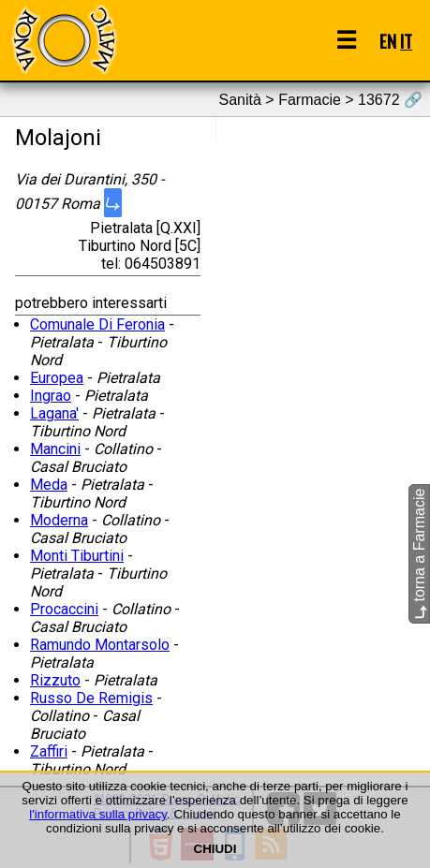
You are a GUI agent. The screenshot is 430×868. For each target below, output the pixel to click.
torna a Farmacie (419, 554)
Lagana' (54, 413)
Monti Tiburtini (77, 556)
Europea (57, 378)
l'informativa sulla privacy (98, 814)
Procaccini (64, 609)
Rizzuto (55, 680)
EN (388, 41)
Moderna (59, 520)
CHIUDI (215, 849)
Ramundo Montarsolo (100, 645)
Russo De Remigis (91, 698)
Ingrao (51, 396)
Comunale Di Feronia (97, 324)
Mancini (55, 449)
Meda (49, 485)
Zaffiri (49, 751)
